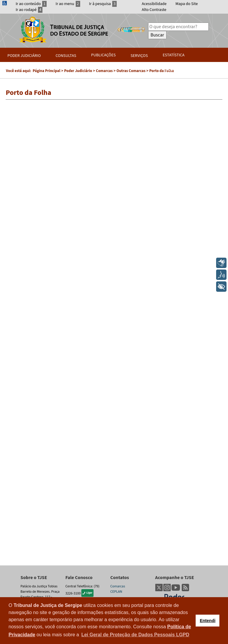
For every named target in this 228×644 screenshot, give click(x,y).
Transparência (177, 70)
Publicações (103, 55)
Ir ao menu (68, 4)
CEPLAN (116, 592)
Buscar (157, 35)
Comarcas (118, 586)
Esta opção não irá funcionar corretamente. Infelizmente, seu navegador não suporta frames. (114, 332)
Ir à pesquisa (103, 4)
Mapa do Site (187, 4)
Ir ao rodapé (29, 10)
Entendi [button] (208, 621)
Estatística (174, 55)
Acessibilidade (154, 4)
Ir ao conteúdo (31, 4)
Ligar (87, 593)
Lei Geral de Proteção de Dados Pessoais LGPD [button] (135, 635)
